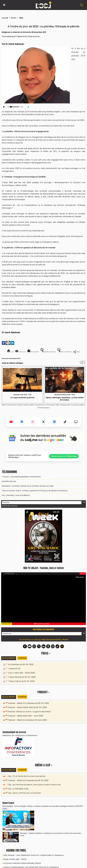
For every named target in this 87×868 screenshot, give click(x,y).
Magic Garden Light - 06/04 (14, 859)
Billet (23, 18)
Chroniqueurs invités (17, 413)
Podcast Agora (52, 415)
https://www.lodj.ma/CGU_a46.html (55, 646)
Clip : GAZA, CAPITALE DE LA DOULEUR (23, 796)
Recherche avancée (9, 512)
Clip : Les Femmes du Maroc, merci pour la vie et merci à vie (33, 788)
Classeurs (24, 664)
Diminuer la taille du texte (38, 359)
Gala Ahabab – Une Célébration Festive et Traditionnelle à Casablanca (31, 855)
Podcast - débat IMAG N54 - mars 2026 (24, 720)
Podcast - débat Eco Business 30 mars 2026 (26, 724)
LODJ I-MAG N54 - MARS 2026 (20, 678)
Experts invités (34, 413)
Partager (58, 359)
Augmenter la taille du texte (71, 352)
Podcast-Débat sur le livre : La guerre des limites (28, 716)
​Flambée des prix (8, 489)
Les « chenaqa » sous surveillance (15, 502)
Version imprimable (44, 352)
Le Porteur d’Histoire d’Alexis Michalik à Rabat (21, 863)
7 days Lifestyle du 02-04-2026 (21, 682)
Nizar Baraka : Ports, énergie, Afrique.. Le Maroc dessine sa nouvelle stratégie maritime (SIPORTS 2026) (43, 809)
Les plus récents (9, 664)
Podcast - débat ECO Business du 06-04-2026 (27, 708)
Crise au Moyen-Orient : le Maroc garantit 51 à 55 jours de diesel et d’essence (32, 498)
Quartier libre (48, 413)
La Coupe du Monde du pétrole (22, 405)
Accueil (5, 18)
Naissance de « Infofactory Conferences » (19, 739)
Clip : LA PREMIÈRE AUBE (17, 792)
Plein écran (80, 583)
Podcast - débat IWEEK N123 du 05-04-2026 (26, 712)
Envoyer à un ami (23, 352)
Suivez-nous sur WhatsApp (64, 464)
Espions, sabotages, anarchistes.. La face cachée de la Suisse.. (65, 406)
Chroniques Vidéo (63, 413)
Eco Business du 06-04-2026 (20, 671)
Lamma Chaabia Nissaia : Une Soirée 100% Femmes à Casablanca (29, 867)
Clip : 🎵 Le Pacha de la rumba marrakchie (25, 780)
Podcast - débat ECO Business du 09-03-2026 (27, 784)
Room (15, 18)
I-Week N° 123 (14, 675)
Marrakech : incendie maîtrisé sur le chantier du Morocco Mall (26, 493)
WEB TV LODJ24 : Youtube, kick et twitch (43, 574)
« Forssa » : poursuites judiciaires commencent (20, 484)
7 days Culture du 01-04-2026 (21, 686)
